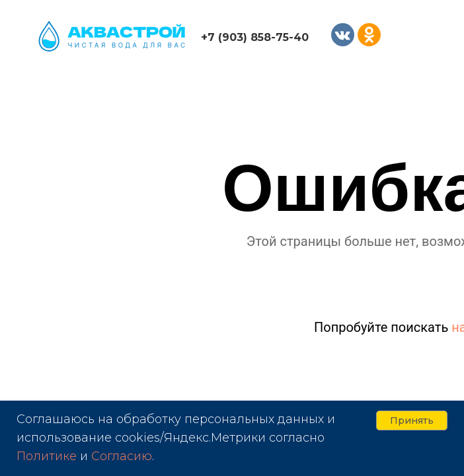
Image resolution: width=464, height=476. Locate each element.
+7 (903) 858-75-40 (255, 37)
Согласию (122, 456)
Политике (47, 456)
